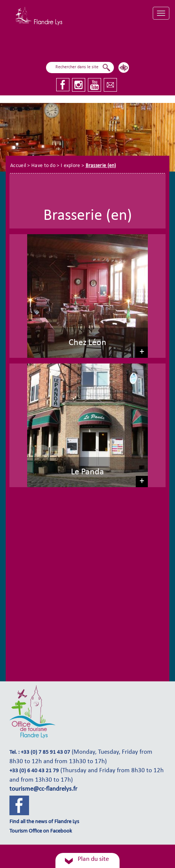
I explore (114, 43)
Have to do (43, 166)
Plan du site (93, 859)
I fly (83, 45)
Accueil (18, 166)
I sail (56, 45)
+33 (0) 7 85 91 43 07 (45, 752)
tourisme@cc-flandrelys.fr (43, 789)
